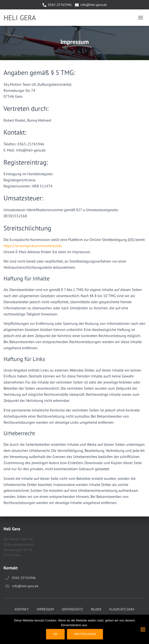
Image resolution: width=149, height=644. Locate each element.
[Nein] (143, 629)
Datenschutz (72, 609)
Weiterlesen (85, 634)
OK (55, 634)
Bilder (96, 609)
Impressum (45, 609)
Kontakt (22, 609)
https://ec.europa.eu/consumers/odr (32, 246)
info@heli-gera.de (94, 5)
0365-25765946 (60, 5)
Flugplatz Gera (122, 609)
